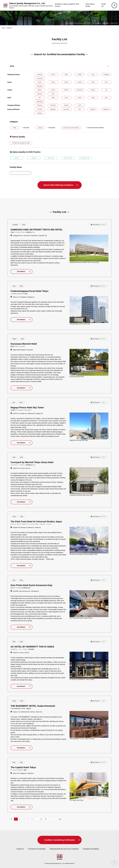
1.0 (17, 158)
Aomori (53, 74)
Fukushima (40, 78)
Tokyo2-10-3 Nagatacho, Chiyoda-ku (23, 773)
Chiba (93, 82)
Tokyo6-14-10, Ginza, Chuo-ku (21, 468)
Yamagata (106, 74)
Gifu (106, 90)
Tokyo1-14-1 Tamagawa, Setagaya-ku (24, 297)
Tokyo (106, 82)
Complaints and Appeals (91, 849)
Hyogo (93, 98)
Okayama (40, 105)
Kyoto (66, 98)
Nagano (93, 90)
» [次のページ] (55, 819)
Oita (80, 109)
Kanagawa (40, 86)
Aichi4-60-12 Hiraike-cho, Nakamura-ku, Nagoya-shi (28, 413)
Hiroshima (53, 105)
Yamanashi (80, 90)
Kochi (80, 105)
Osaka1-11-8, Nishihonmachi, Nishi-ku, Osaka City (27, 712)
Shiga (53, 98)
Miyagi (80, 74)
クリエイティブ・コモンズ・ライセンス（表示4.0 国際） (96, 23)
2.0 (35, 158)
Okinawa (40, 113)
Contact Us (20, 849)
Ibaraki (40, 82)
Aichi (53, 94)
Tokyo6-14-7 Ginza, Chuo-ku (21, 653)
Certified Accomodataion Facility (21, 143)
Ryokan (40, 128)
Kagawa (66, 105)
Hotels (15, 128)
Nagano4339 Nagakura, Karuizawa (23, 350)
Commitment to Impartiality (37, 849)
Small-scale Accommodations (71, 128)
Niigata (40, 90)
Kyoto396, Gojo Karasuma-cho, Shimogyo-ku (26, 591)
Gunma (66, 82)
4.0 (70, 158)
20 (46, 819)
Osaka (80, 98)
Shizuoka (40, 94)
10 (41, 819)
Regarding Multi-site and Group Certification (64, 849)
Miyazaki (93, 109)
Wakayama (40, 101)
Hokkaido (40, 74)
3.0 (53, 158)
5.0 (88, 158)
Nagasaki (53, 109)
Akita (93, 74)
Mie (40, 98)
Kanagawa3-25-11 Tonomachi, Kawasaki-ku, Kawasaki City (30, 236)
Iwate (66, 74)
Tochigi (53, 82)
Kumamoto (66, 109)
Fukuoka (40, 109)
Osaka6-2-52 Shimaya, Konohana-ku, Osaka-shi (27, 527)
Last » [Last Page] (60, 819)
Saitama (80, 82)
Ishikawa (66, 90)
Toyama (53, 90)
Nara (106, 98)
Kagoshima (106, 109)
